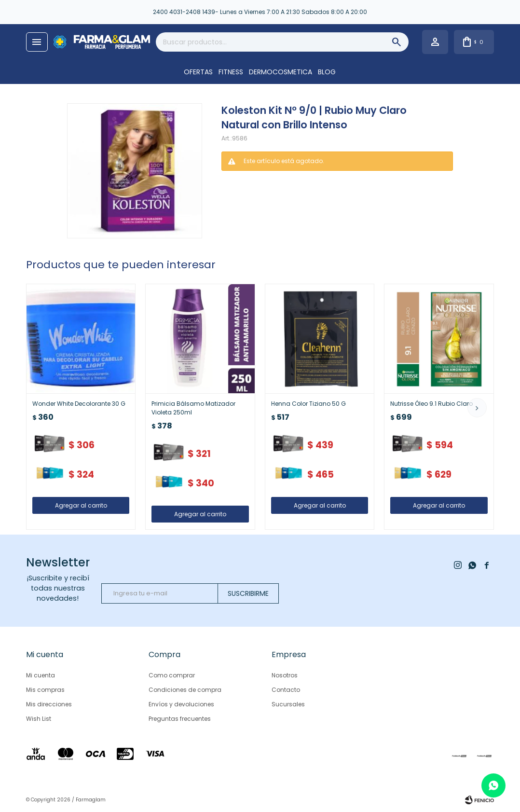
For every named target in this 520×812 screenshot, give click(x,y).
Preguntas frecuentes (180, 719)
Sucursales (288, 704)
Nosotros (285, 675)
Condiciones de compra (185, 690)
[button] (477, 408)
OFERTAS (198, 72)
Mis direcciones (49, 704)
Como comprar (172, 675)
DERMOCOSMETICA (281, 72)
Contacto (286, 690)
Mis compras (45, 690)
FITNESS (231, 72)
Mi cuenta (41, 675)
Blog (327, 72)
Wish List (39, 719)
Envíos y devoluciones (181, 704)
